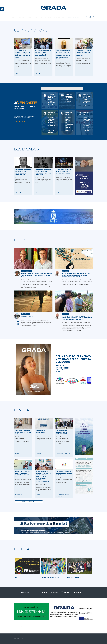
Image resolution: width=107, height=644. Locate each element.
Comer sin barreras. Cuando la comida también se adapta (62, 432)
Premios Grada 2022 (75, 577)
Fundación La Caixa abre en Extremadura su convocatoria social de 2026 (23, 474)
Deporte (79, 74)
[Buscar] (87, 17)
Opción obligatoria (27, 316)
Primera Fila (68, 454)
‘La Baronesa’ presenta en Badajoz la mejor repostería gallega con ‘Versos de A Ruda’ (43, 53)
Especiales (57, 17)
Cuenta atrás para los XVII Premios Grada (44, 431)
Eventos (44, 17)
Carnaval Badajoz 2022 (50, 577)
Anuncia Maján (61, 454)
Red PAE (18, 577)
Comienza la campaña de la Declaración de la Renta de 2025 (64, 473)
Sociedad (39, 74)
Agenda (37, 17)
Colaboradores (60, 495)
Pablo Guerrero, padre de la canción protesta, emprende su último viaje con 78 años (43, 172)
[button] (2, 9)
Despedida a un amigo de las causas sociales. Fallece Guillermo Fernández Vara (23, 172)
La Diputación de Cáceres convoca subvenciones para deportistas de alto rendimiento (84, 53)
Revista (15, 17)
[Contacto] (90, 17)
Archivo (30, 17)
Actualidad (22, 17)
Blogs (50, 17)
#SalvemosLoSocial (73, 17)
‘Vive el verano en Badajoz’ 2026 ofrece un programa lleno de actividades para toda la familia (23, 54)
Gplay (64, 17)
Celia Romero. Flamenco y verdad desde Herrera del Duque (23, 432)
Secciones (39, 454)
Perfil (58, 193)
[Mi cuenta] (94, 17)
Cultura (18, 74)
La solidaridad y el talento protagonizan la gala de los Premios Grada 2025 (64, 171)
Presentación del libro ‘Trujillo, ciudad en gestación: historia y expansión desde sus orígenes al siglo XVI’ (37, 275)
